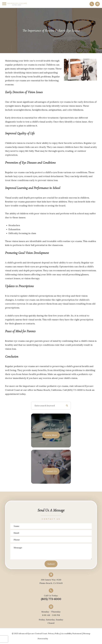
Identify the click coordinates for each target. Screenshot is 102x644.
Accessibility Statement (72, 633)
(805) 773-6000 (51, 599)
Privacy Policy (54, 633)
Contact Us (51, 471)
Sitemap (87, 633)
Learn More (51, 435)
